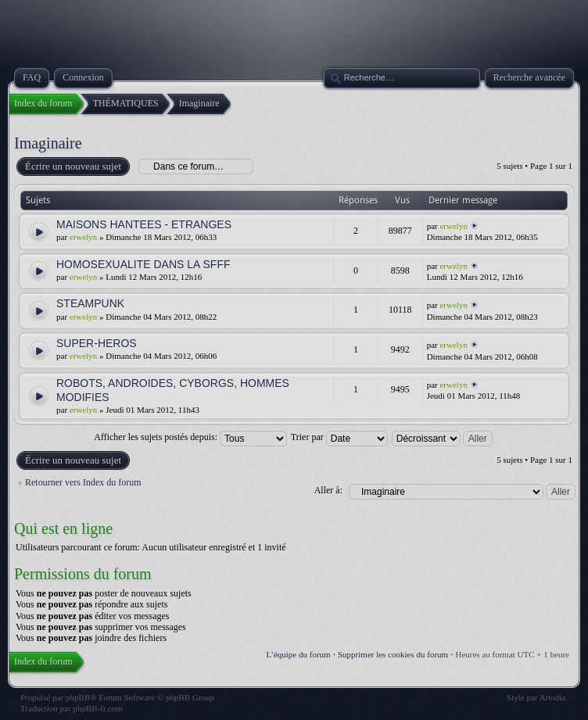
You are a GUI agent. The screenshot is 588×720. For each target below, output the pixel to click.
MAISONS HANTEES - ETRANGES (144, 224)
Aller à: (328, 490)
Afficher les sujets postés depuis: (190, 437)
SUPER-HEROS (97, 343)
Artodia (553, 697)
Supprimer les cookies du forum (393, 654)
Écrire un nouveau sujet (72, 167)
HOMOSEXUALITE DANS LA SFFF (143, 264)
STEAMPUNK (90, 303)
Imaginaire (48, 143)
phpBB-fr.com (97, 708)
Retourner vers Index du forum (83, 482)
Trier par (339, 437)
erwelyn (83, 237)
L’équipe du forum (299, 654)
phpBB (78, 697)
